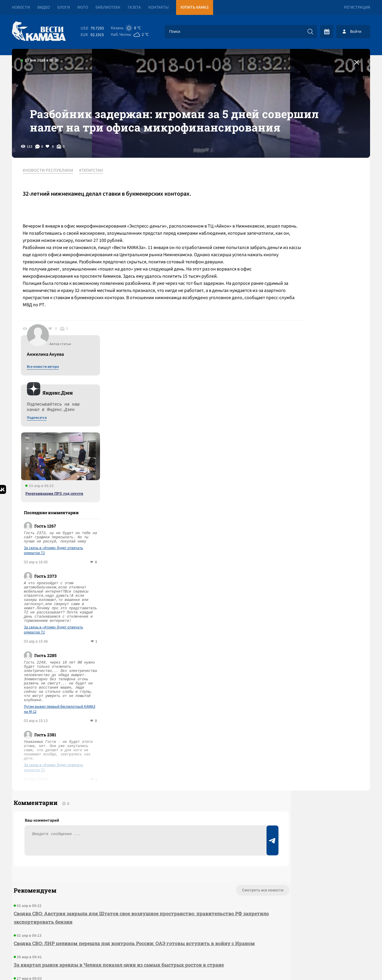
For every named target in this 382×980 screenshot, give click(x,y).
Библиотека (108, 7)
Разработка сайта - (347, 963)
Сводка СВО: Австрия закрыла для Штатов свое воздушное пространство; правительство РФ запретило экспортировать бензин (122, 762)
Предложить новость (311, 754)
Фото (83, 7)
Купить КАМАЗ (195, 7)
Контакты (158, 7)
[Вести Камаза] (39, 31)
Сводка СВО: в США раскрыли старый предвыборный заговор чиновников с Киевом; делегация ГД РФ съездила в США (116, 843)
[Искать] (310, 32)
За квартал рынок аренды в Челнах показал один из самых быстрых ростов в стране (117, 817)
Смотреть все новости (209, 734)
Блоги (64, 7)
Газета (134, 7)
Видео (44, 7)
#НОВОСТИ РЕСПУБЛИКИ (52, 197)
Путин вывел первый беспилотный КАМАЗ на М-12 (321, 545)
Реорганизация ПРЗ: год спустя (315, 330)
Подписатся (298, 254)
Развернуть (191, 940)
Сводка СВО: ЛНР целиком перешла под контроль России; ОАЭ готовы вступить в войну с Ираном (122, 791)
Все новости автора (304, 203)
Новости (21, 7)
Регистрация (357, 7)
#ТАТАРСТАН (95, 197)
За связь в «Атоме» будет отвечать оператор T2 (315, 387)
